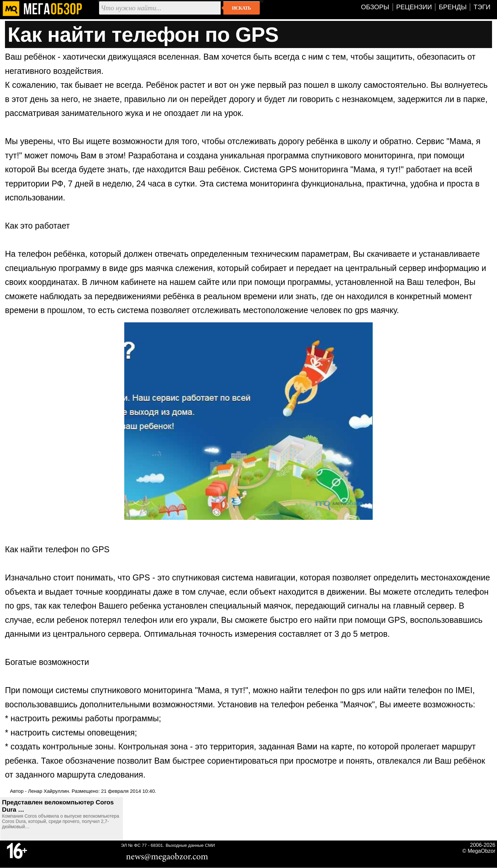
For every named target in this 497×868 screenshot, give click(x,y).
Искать (241, 8)
